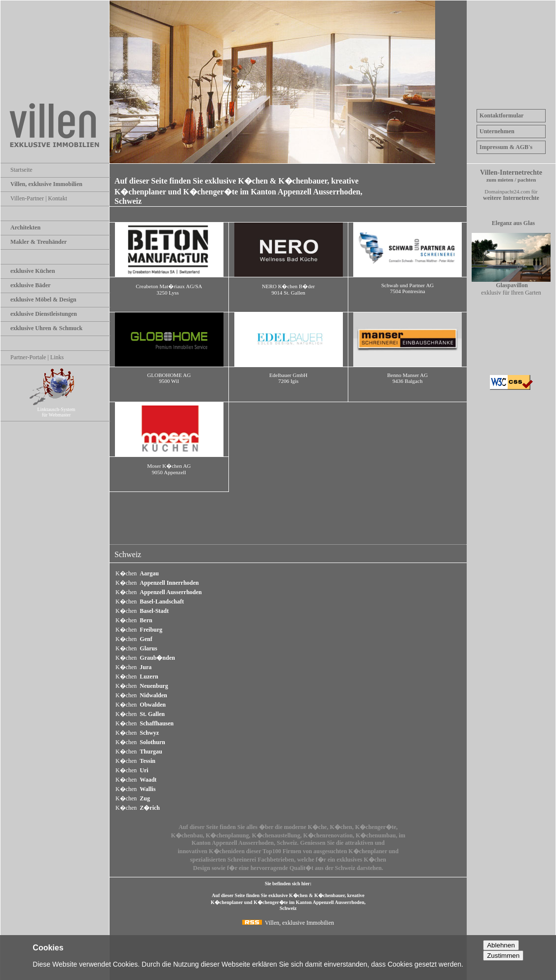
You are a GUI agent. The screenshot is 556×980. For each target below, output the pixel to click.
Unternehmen (497, 131)
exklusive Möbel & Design (43, 300)
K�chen (137, 573)
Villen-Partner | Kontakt (39, 198)
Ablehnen (501, 945)
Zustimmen (503, 956)
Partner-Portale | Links (37, 357)
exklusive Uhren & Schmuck (46, 328)
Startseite (21, 170)
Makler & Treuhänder (38, 242)
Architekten (25, 227)
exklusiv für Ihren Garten (511, 286)
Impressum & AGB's (506, 147)
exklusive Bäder (31, 285)
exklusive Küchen (33, 271)
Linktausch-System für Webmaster (60, 409)
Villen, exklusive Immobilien (46, 184)
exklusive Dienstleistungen (44, 314)
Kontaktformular (501, 115)
